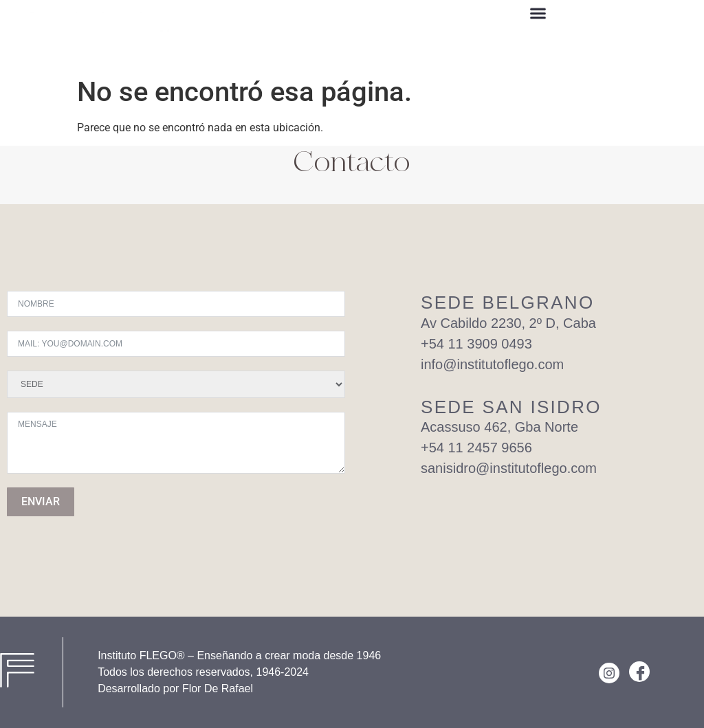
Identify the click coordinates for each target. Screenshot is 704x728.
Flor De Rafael (218, 688)
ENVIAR (41, 501)
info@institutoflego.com (492, 364)
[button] (538, 15)
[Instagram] (609, 673)
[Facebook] (639, 672)
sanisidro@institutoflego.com (509, 468)
